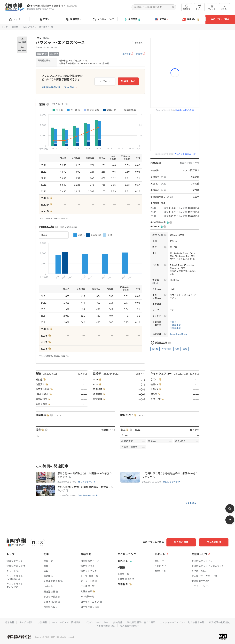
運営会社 (10, 622)
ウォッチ (212, 7)
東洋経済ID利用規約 (220, 622)
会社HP (140, 54)
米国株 (161, 20)
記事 (44, 20)
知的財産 (118, 622)
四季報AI (191, 20)
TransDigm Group (179, 334)
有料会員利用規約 (106, 626)
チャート (199, 7)
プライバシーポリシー (97, 622)
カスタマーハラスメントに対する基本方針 (182, 622)
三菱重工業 (175, 325)
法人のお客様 (214, 542)
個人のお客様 (181, 542)
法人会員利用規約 (129, 626)
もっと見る (191, 503)
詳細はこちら (128, 81)
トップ (15, 19)
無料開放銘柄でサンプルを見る (58, 87)
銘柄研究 (74, 20)
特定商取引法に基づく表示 (141, 622)
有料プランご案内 (220, 19)
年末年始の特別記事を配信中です (48, 6)
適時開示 (128, 54)
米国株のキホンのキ (88, 495)
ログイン (225, 7)
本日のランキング (87, 482)
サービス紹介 (26, 622)
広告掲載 (42, 622)
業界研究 (132, 19)
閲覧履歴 (187, 7)
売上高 (44, 235)
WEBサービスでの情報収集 (66, 622)
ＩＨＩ (173, 322)
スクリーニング (103, 19)
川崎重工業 (175, 328)
